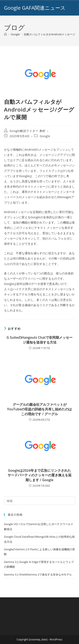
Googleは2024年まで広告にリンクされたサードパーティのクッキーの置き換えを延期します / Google (40, 475)
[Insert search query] (40, 501)
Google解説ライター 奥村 (27, 131)
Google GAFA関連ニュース (35, 8)
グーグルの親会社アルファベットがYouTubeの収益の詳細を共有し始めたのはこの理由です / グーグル (40, 409)
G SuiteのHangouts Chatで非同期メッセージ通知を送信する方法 (39, 340)
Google (45, 136)
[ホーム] (5, 34)
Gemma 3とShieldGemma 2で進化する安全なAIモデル (38, 574)
